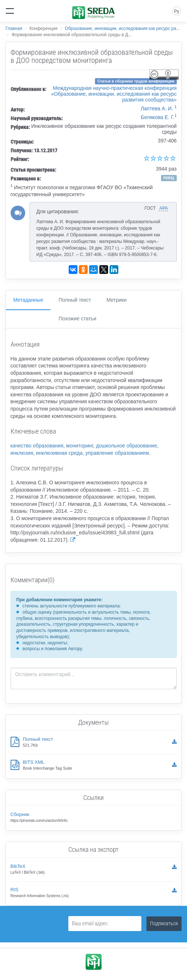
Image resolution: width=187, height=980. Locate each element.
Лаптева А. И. (157, 108)
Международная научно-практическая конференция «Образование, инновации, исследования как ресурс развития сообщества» (114, 94)
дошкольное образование (127, 446)
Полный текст (75, 300)
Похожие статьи (77, 319)
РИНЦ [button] (169, 178)
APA (163, 208)
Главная (14, 28)
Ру (176, 11)
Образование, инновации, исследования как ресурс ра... (123, 28)
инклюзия (22, 453)
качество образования (37, 446)
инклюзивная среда (59, 453)
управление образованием (117, 453)
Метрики (116, 300)
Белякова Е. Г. (157, 117)
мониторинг (80, 446)
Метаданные (28, 300)
